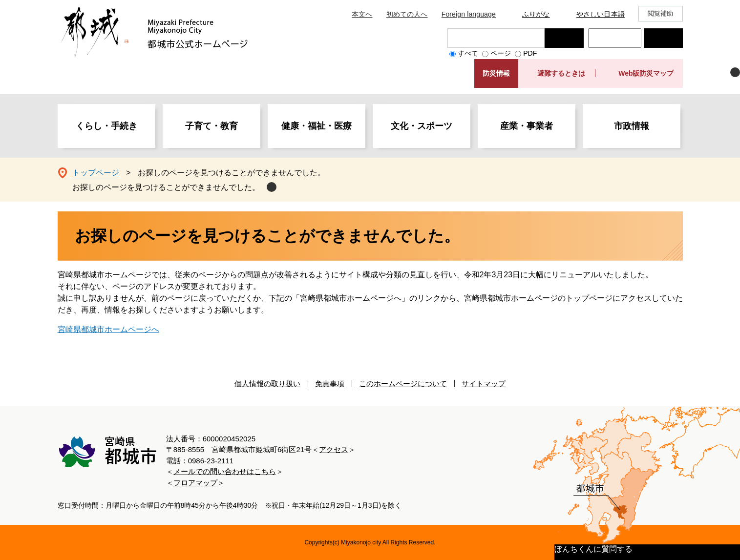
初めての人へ (407, 14)
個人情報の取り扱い (267, 384)
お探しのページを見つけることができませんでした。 (166, 187)
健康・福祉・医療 (317, 126)
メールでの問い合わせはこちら (225, 471)
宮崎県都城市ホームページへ (108, 329)
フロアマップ (195, 483)
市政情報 (632, 126)
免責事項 (330, 384)
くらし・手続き (106, 126)
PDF (530, 53)
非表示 (735, 72)
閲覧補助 (661, 13)
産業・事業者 (527, 126)
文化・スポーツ (422, 126)
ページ (501, 53)
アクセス (334, 449)
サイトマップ (484, 384)
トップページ (96, 173)
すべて (468, 53)
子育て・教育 (211, 126)
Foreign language (469, 14)
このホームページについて (403, 384)
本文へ (362, 14)
